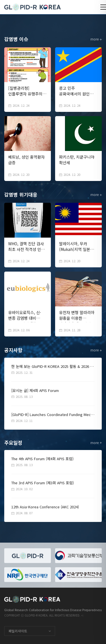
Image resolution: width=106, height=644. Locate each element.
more (96, 39)
